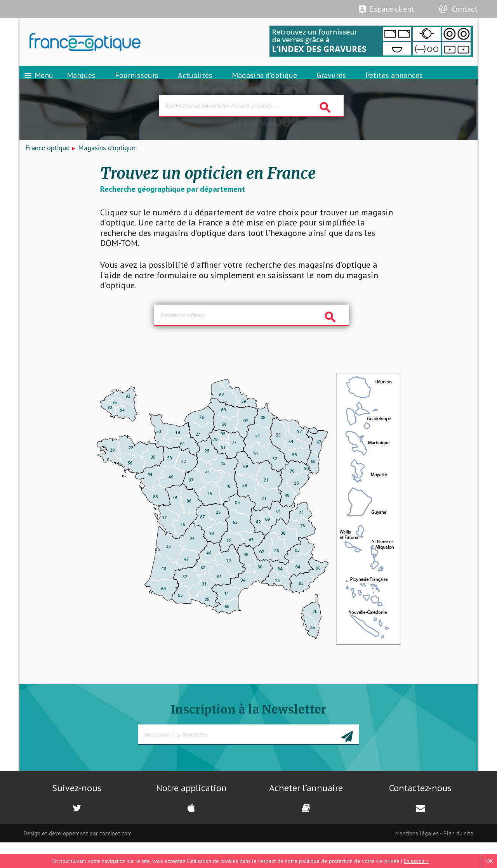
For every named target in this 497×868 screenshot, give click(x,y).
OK (490, 861)
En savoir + (416, 861)
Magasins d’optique (264, 83)
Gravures (331, 83)
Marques (81, 83)
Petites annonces (394, 83)
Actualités (195, 83)
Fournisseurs (137, 83)
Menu (38, 83)
